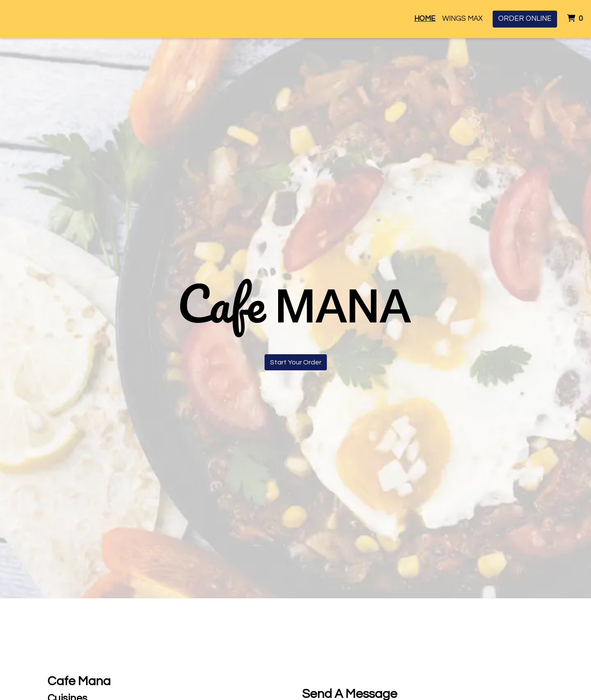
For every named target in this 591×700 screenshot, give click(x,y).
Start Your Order (296, 362)
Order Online (525, 19)
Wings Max (462, 19)
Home (425, 19)
